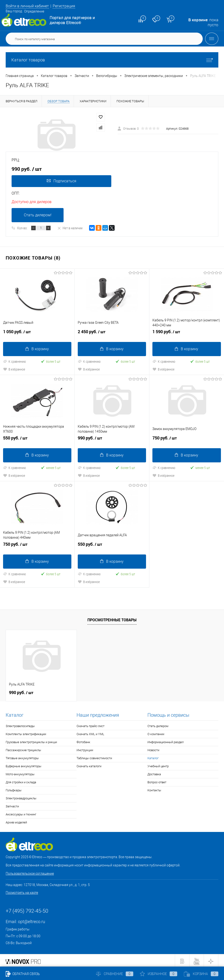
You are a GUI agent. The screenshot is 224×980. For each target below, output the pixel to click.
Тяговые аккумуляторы (22, 757)
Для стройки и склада (21, 781)
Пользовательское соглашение (30, 872)
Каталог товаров (112, 60)
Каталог (153, 757)
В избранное (14, 369)
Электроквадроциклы (21, 797)
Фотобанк (83, 741)
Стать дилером (158, 725)
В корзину (37, 348)
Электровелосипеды (20, 725)
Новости (153, 749)
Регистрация (68, 6)
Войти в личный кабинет (29, 6)
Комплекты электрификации (26, 733)
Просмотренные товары (112, 618)
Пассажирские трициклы (23, 749)
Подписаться (61, 181)
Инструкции (85, 749)
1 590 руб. (187, 333)
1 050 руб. (37, 333)
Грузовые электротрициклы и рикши (31, 741)
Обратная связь (23, 974)
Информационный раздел (166, 741)
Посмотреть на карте (22, 891)
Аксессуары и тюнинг (21, 813)
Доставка (154, 773)
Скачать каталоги (89, 765)
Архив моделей (16, 821)
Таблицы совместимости (94, 757)
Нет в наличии (70, 228)
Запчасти (12, 805)
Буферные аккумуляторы (24, 765)
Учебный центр (158, 765)
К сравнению (15, 361)
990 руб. (112, 439)
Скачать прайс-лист (90, 725)
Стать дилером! (38, 215)
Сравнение (115, 974)
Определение (34, 11)
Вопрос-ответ (157, 781)
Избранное (159, 974)
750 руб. (187, 439)
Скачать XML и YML (90, 733)
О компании (156, 733)
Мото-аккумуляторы (20, 773)
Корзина (201, 974)
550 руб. (37, 439)
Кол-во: (22, 228)
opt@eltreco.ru (32, 920)
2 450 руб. (112, 333)
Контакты (154, 789)
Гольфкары (14, 789)
